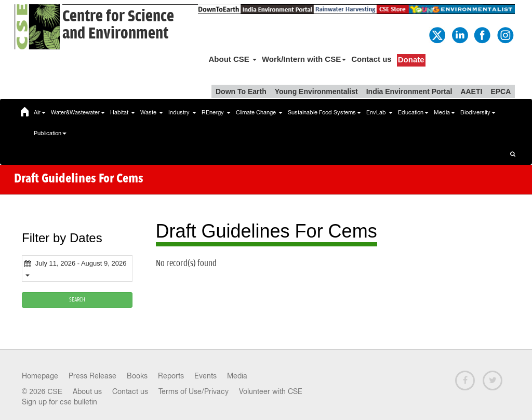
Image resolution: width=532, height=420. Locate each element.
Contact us (371, 59)
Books (137, 376)
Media (444, 112)
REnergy (216, 112)
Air (40, 112)
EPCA (501, 91)
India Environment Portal (409, 91)
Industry (182, 112)
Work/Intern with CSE (304, 59)
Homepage (40, 376)
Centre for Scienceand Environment (118, 25)
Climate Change (259, 112)
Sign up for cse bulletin (59, 402)
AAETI (471, 91)
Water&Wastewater (78, 112)
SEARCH (77, 300)
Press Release (92, 376)
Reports (171, 376)
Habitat (123, 112)
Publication (50, 133)
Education (413, 112)
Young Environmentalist (316, 91)
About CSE (232, 59)
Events (205, 376)
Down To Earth (241, 91)
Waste (152, 112)
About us (87, 391)
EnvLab (380, 112)
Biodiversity (478, 112)
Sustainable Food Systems (324, 112)
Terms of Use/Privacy (194, 391)
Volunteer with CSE (271, 391)
